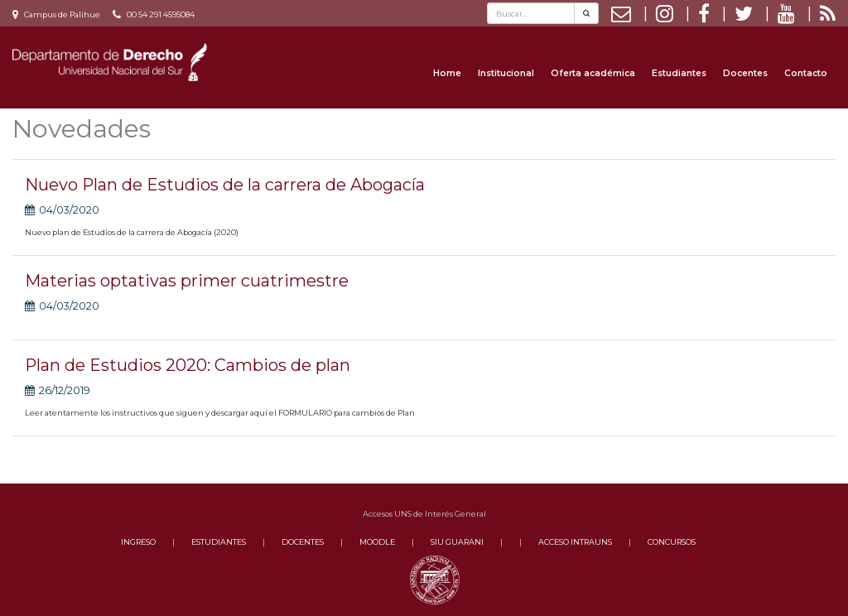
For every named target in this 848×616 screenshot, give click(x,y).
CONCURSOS (672, 542)
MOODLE (377, 542)
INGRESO (138, 542)
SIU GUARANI (457, 542)
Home (447, 73)
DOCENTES (303, 542)
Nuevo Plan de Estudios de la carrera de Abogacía (225, 185)
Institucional (506, 73)
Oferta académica (593, 73)
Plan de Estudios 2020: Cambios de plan (188, 365)
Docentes (745, 73)
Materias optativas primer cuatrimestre (187, 281)
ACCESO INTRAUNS (575, 542)
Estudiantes (679, 73)
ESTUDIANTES (219, 542)
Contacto (806, 73)
